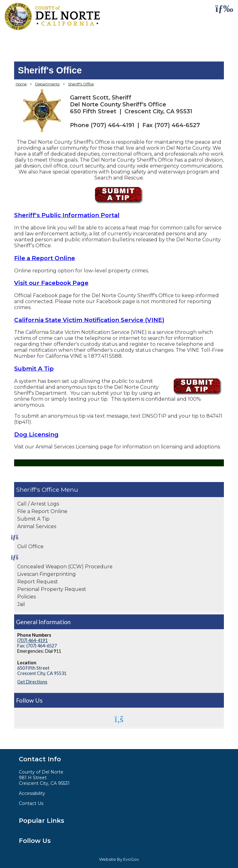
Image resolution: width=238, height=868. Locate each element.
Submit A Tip (33, 519)
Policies (26, 597)
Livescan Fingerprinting (47, 574)
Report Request (38, 582)
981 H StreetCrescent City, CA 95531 (44, 780)
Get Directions (32, 682)
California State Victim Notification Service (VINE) (89, 320)
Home (21, 84)
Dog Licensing (36, 434)
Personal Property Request (52, 589)
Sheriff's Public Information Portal (67, 215)
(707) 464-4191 (32, 640)
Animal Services (37, 526)
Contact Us (31, 803)
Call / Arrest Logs (38, 504)
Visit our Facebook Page (51, 283)
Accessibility (32, 793)
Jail (21, 604)
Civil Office (30, 547)
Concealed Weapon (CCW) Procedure (65, 567)
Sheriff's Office (38, 490)
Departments (47, 84)
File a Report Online (42, 511)
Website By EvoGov (119, 859)
